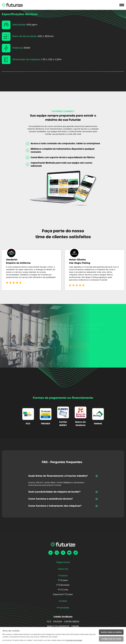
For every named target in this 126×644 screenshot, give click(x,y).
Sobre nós (63, 569)
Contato (63, 601)
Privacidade (63, 608)
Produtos (63, 576)
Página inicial (63, 562)
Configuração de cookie (111, 639)
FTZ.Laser (63, 580)
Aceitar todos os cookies (111, 632)
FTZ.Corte (63, 590)
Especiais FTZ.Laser (63, 594)
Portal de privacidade (74, 640)
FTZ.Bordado (63, 585)
